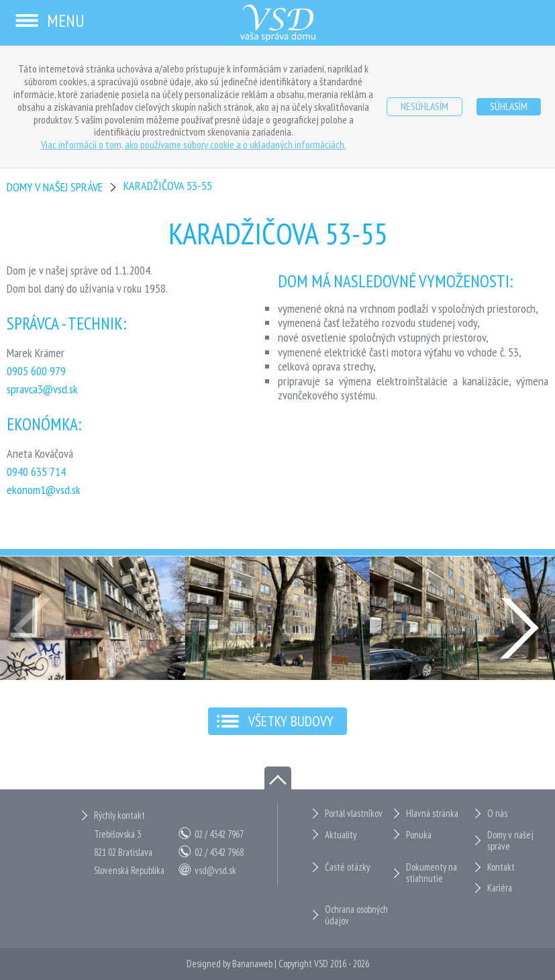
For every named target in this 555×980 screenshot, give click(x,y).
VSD (321, 964)
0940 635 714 (36, 472)
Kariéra (500, 888)
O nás (497, 813)
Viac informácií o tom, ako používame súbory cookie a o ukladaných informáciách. (194, 144)
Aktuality (341, 835)
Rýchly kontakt (119, 815)
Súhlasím (509, 106)
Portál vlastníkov (354, 813)
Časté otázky (347, 867)
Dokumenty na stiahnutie (432, 873)
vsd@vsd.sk (215, 870)
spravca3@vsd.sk (42, 389)
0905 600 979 (36, 371)
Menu (49, 21)
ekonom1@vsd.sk (44, 490)
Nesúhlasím (424, 106)
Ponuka (419, 835)
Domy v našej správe (55, 187)
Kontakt (501, 867)
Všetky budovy (291, 721)
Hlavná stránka (432, 813)
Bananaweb (252, 964)
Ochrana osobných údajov (356, 915)
